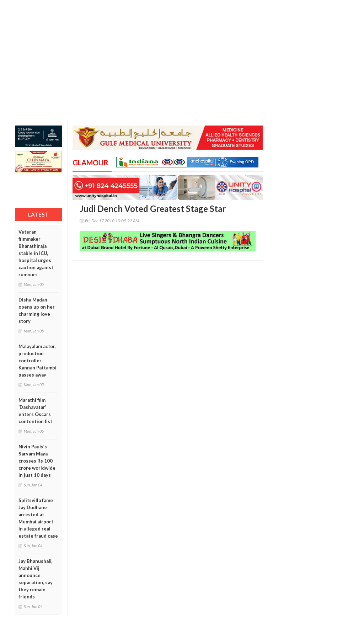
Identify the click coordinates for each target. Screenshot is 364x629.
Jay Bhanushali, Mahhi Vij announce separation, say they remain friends (36, 579)
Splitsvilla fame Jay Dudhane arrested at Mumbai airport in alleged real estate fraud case (38, 518)
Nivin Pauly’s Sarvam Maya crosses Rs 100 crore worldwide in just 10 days (37, 461)
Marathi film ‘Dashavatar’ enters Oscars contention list (35, 411)
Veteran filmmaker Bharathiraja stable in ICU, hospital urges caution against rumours (36, 253)
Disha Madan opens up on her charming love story (37, 310)
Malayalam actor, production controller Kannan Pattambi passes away (38, 361)
